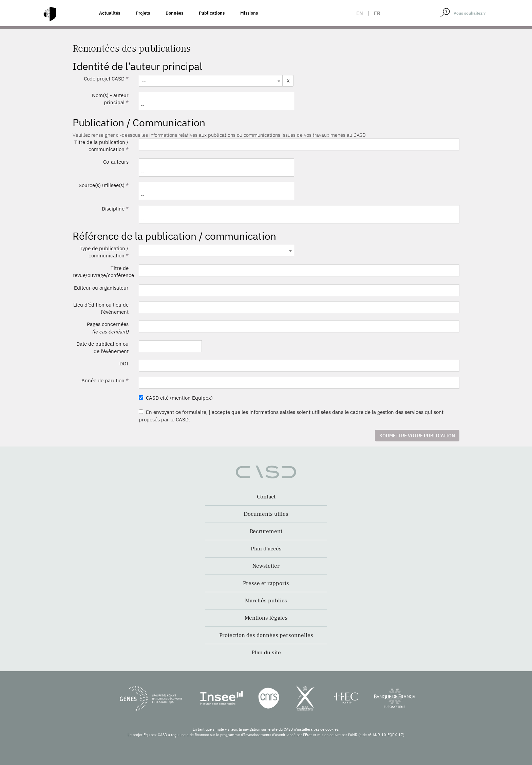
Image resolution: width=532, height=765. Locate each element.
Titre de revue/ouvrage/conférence (103, 272)
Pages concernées (108, 328)
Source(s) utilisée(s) (104, 185)
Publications (212, 13)
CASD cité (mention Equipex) (176, 398)
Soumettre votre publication (417, 436)
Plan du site (266, 653)
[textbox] (211, 81)
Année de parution (105, 380)
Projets (143, 13)
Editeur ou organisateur (101, 288)
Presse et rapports (266, 583)
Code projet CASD (106, 79)
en (360, 13)
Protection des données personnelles (266, 635)
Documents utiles (266, 514)
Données (174, 13)
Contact (266, 497)
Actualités (110, 13)
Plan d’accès (266, 549)
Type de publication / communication (104, 252)
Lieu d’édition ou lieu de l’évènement (101, 308)
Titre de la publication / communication (101, 146)
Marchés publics (266, 601)
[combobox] (211, 81)
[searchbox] (217, 105)
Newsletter (266, 566)
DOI (124, 363)
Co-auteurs (116, 162)
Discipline (115, 209)
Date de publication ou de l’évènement (102, 347)
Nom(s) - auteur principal (110, 99)
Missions (249, 13)
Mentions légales (266, 618)
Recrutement (266, 531)
